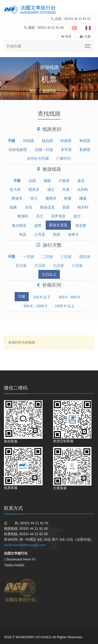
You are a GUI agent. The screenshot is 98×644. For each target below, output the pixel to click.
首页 (33, 91)
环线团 (28, 141)
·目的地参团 (17, 150)
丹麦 (66, 190)
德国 (47, 181)
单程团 (85, 141)
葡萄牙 (51, 198)
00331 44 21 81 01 (78, 19)
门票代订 (64, 158)
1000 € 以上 (65, 306)
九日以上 (49, 274)
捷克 (81, 181)
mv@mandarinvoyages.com (25, 545)
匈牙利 (83, 207)
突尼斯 (81, 226)
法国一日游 (44, 150)
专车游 (66, 150)
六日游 (40, 265)
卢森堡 (64, 181)
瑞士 (51, 190)
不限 (11, 141)
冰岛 (28, 207)
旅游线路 (49, 91)
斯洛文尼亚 (58, 225)
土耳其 (40, 234)
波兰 (77, 216)
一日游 (28, 257)
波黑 (38, 226)
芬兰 (40, 216)
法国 (32, 181)
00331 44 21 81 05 (51, 28)
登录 (66, 37)
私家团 (85, 150)
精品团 (47, 141)
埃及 (23, 234)
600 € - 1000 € (35, 306)
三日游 (66, 257)
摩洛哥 (17, 198)
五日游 (21, 265)
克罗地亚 (58, 216)
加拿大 (73, 234)
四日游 (85, 257)
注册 (85, 37)
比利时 (83, 190)
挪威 (83, 198)
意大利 (15, 190)
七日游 (58, 265)
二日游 (47, 257)
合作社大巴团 (38, 158)
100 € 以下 (42, 297)
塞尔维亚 (19, 226)
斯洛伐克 (47, 207)
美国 (56, 234)
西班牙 (34, 190)
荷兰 (34, 198)
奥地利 (23, 216)
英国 (66, 207)
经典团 (66, 141)
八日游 (77, 265)
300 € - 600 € (69, 297)
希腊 (68, 198)
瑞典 (13, 207)
